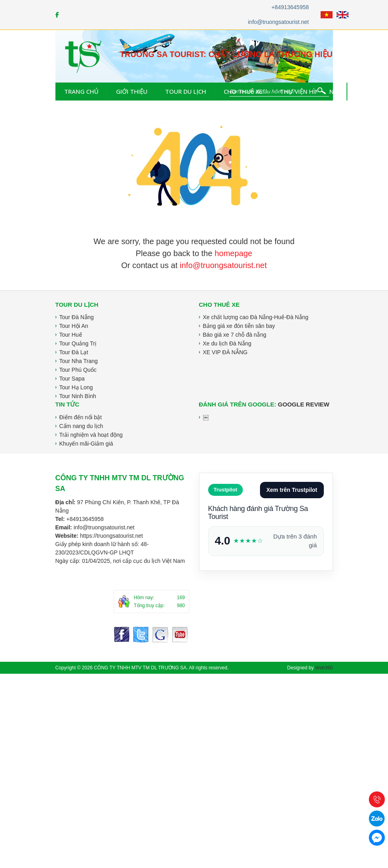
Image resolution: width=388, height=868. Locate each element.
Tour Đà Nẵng (77, 317)
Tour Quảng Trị (78, 343)
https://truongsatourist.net (111, 536)
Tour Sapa (72, 379)
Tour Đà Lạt (74, 352)
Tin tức (368, 91)
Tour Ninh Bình (78, 396)
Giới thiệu (132, 91)
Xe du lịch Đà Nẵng (227, 343)
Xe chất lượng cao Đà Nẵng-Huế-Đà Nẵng (256, 317)
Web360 (324, 668)
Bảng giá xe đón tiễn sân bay (239, 326)
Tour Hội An (74, 326)
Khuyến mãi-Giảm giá (86, 444)
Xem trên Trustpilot (292, 490)
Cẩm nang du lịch (81, 426)
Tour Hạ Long (76, 387)
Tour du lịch (186, 91)
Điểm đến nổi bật (81, 417)
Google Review (304, 404)
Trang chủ (81, 91)
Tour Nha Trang (79, 361)
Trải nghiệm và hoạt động (91, 435)
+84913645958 (290, 7)
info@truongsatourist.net (279, 22)
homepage (233, 253)
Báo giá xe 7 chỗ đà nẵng (235, 335)
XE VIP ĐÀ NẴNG (225, 352)
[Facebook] (57, 15)
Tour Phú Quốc (78, 370)
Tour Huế (71, 335)
